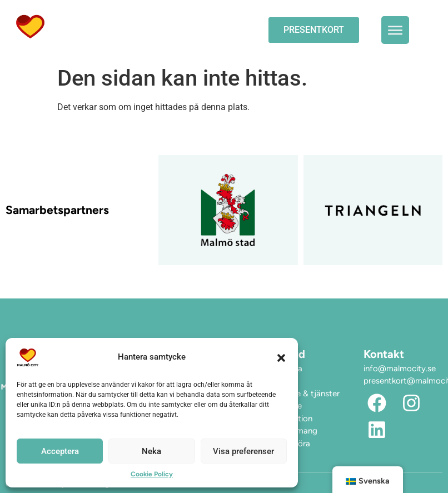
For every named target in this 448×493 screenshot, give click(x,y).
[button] (281, 357)
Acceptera (60, 451)
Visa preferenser (243, 451)
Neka (151, 451)
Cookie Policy (152, 474)
